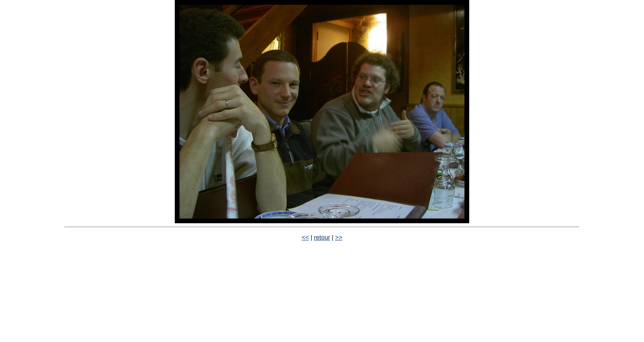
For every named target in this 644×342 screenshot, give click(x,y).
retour (322, 237)
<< (305, 237)
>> (339, 237)
